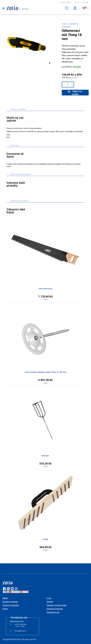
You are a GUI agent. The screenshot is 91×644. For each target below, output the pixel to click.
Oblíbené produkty (19, 201)
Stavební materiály (10, 602)
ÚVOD (64, 24)
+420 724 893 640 (20, 625)
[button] (50, 63)
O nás (77, 2)
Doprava (15, 145)
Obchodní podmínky (55, 609)
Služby (5, 609)
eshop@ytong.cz (20, 631)
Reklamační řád (53, 612)
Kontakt (85, 2)
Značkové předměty (11, 605)
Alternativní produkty (21, 174)
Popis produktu (18, 109)
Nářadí (5, 598)
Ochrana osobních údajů (57, 605)
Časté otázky (66, 2)
